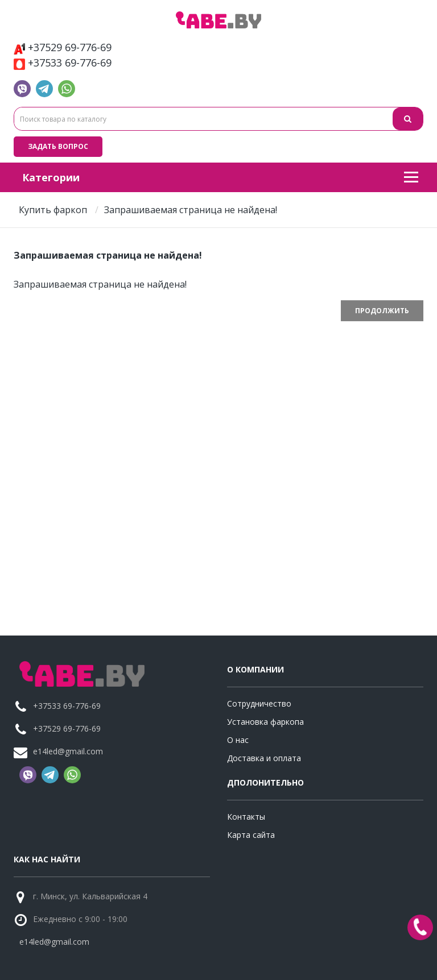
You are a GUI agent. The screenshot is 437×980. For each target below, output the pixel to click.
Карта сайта (251, 835)
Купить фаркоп (53, 210)
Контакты (246, 817)
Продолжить (382, 311)
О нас (238, 740)
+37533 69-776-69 (63, 63)
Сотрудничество (259, 703)
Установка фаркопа (265, 722)
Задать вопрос (58, 146)
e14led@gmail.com (68, 751)
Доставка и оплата (264, 758)
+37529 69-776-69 (63, 47)
